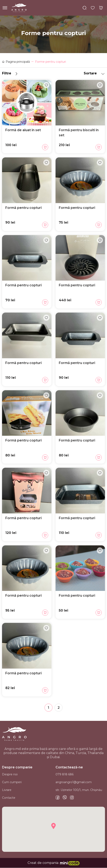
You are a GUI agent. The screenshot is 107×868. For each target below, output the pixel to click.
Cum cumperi (12, 782)
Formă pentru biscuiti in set (79, 133)
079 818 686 (65, 775)
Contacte (9, 798)
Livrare (7, 790)
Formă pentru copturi (23, 208)
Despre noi (10, 775)
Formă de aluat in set (23, 130)
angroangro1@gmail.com (74, 782)
